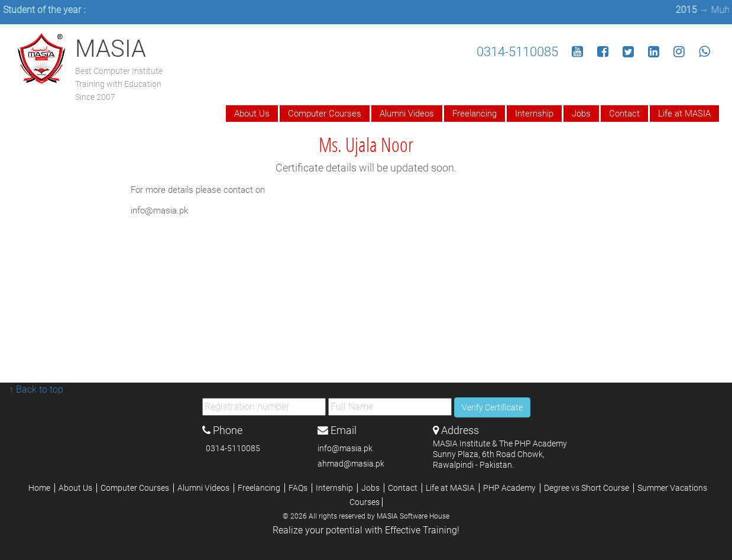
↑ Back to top (36, 389)
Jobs (581, 114)
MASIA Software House (413, 516)
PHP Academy (510, 488)
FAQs (299, 488)
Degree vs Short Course (587, 488)
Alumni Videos (407, 114)
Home (40, 488)
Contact (624, 114)
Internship (534, 114)
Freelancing (474, 114)
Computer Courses (325, 114)
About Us (252, 114)
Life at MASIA (684, 114)
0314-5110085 (517, 52)
